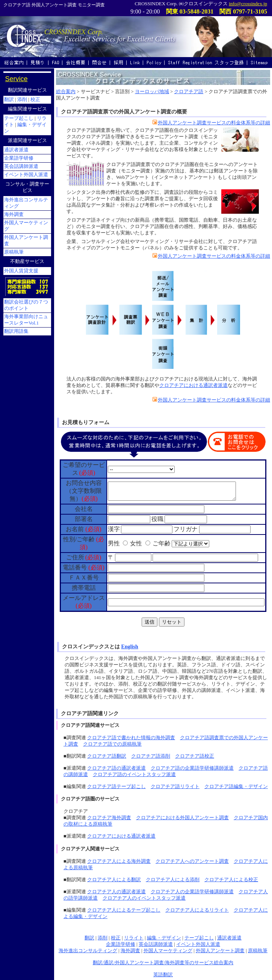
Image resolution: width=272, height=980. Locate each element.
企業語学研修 (121, 944)
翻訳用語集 (16, 331)
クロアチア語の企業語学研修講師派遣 (192, 768)
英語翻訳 (163, 975)
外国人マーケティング (168, 951)
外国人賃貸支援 (21, 271)
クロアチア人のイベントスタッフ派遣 (144, 898)
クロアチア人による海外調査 (119, 861)
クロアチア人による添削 (173, 880)
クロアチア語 (189, 92)
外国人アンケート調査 (220, 951)
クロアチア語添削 (151, 756)
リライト (134, 938)
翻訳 (89, 938)
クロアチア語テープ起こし (116, 787)
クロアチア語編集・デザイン (236, 787)
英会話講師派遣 (156, 944)
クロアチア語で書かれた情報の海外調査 (131, 738)
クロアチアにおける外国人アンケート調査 (182, 818)
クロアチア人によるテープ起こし (124, 910)
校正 (116, 938)
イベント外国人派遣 (198, 944)
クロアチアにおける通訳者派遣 (193, 385)
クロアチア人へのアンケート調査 (192, 861)
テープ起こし (199, 938)
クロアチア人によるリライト (197, 910)
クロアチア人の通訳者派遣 (116, 892)
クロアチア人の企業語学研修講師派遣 (192, 892)
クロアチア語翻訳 (107, 756)
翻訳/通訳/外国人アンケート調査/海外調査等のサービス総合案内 (163, 963)
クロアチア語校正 (195, 756)
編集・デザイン (164, 938)
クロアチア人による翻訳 (114, 880)
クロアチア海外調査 (109, 818)
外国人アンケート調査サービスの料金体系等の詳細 (211, 123)
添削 (103, 938)
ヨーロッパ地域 (152, 92)
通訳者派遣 (229, 938)
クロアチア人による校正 (231, 880)
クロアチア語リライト (175, 787)
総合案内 (66, 92)
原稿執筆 (258, 951)
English (130, 646)
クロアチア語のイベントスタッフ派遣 (134, 775)
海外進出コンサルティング (88, 951)
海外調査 (130, 951)
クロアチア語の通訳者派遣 (116, 768)
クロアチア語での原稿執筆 (112, 744)
